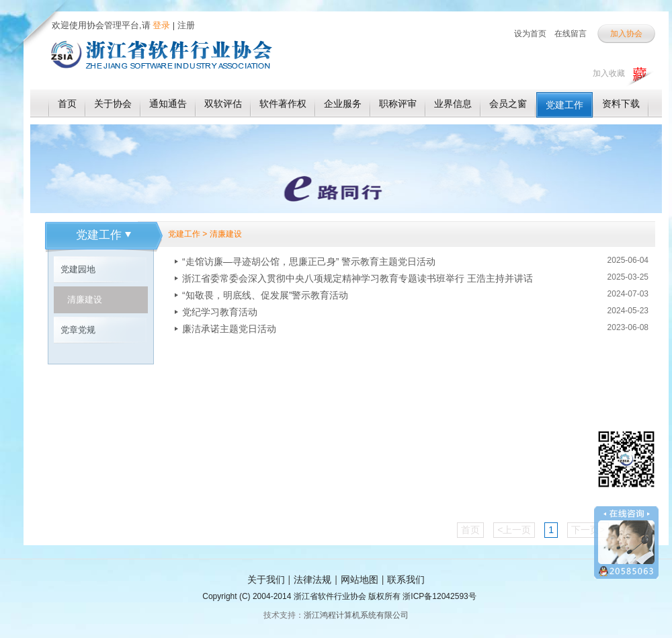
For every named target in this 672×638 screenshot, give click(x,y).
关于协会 (113, 104)
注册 (186, 25)
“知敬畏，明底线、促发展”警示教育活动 (265, 295)
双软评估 (223, 104)
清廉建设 (85, 300)
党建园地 (78, 269)
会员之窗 (508, 104)
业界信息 (453, 104)
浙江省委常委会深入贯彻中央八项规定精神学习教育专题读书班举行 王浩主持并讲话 (358, 278)
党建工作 (564, 105)
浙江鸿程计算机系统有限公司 (356, 615)
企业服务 (343, 104)
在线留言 (571, 34)
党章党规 (78, 330)
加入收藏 (609, 73)
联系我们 (406, 580)
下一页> (588, 530)
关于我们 (266, 580)
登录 (161, 25)
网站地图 (360, 580)
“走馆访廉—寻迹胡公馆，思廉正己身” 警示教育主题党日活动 (309, 262)
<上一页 (514, 530)
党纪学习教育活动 (220, 312)
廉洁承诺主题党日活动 (229, 329)
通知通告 (168, 104)
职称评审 (398, 104)
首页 (67, 104)
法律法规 (312, 580)
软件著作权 (283, 104)
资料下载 (621, 104)
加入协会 (626, 34)
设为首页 (530, 34)
